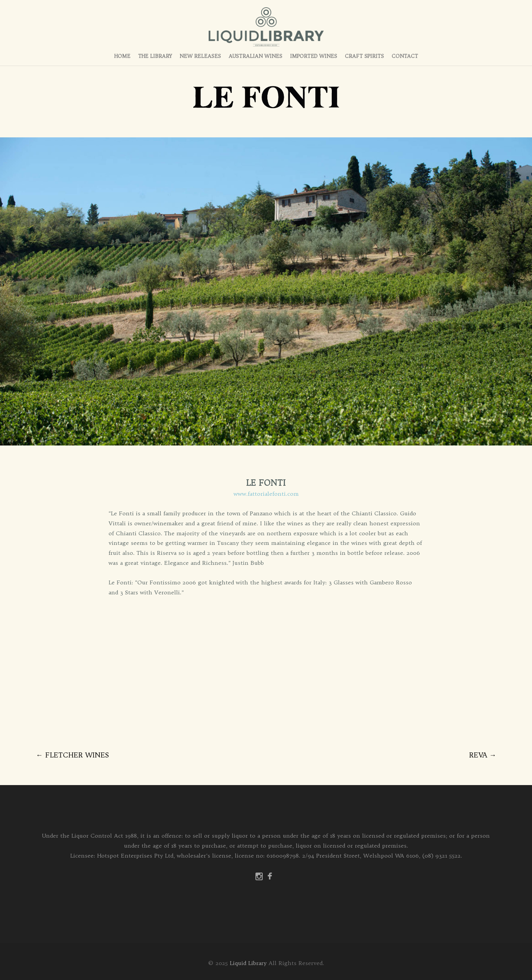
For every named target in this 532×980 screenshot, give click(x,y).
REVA (483, 755)
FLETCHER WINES (72, 755)
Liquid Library (248, 963)
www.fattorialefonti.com (266, 494)
